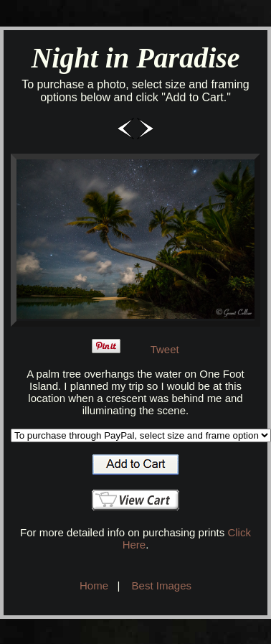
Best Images (162, 585)
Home (94, 585)
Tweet (165, 349)
